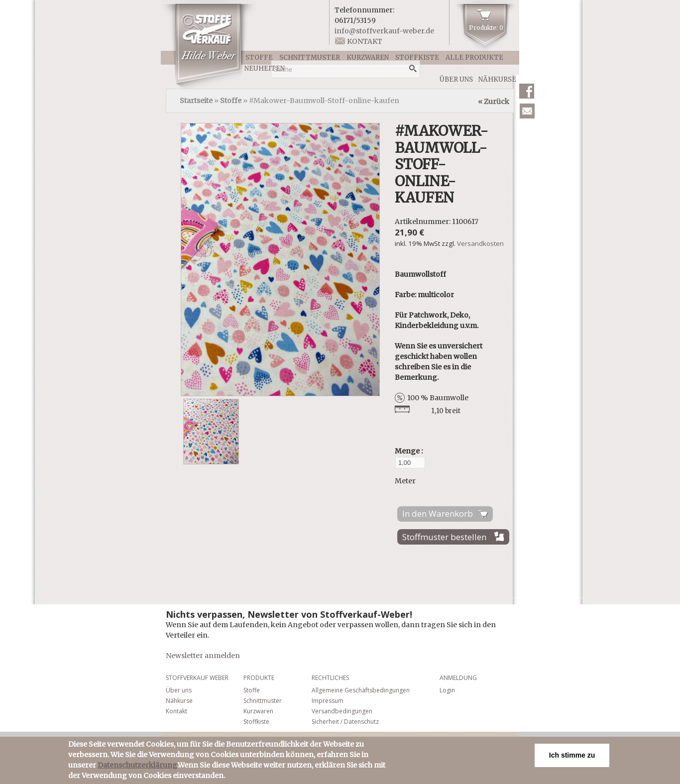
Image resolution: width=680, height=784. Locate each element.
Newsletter (527, 111)
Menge (408, 451)
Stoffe (259, 57)
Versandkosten (480, 243)
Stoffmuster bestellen (444, 537)
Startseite (196, 101)
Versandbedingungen (342, 711)
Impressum (328, 701)
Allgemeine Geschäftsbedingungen (361, 690)
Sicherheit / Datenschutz (345, 722)
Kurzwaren (368, 57)
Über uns (456, 79)
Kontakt (365, 41)
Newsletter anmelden (203, 656)
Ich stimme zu (572, 755)
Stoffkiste (417, 57)
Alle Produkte (474, 57)
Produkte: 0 (486, 28)
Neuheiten (265, 68)
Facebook (527, 91)
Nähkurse (497, 79)
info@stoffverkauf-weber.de (384, 31)
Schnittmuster (310, 57)
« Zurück (494, 102)
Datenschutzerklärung (137, 765)
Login (447, 690)
